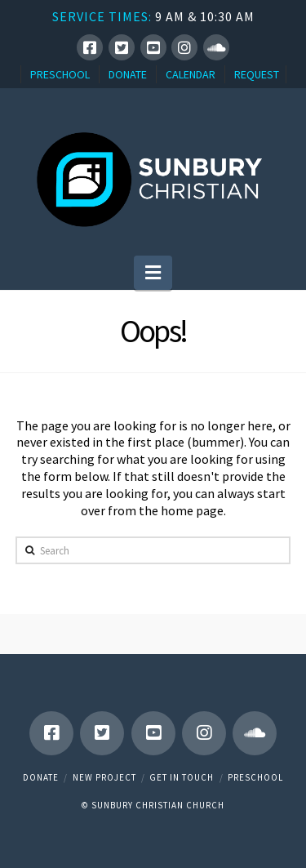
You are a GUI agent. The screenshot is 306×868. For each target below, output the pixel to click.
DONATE (128, 74)
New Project (104, 777)
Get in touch (182, 777)
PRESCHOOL (60, 74)
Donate (41, 777)
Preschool (255, 777)
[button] (153, 273)
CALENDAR (191, 74)
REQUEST (257, 74)
